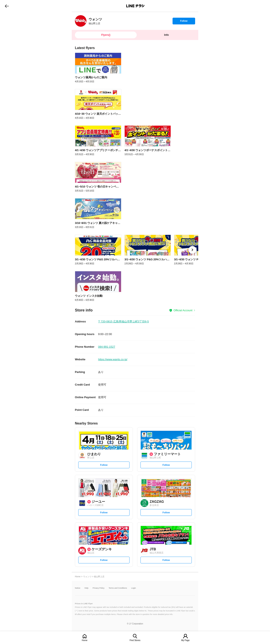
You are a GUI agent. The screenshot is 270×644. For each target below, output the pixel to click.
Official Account (183, 310)
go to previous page (7, 6)
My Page (185, 640)
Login (134, 588)
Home (85, 640)
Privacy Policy (99, 588)
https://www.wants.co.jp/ (113, 359)
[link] (81, 21)
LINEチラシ (135, 6)
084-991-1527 (107, 347)
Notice (78, 588)
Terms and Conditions (118, 588)
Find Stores (135, 640)
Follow (184, 22)
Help (87, 588)
